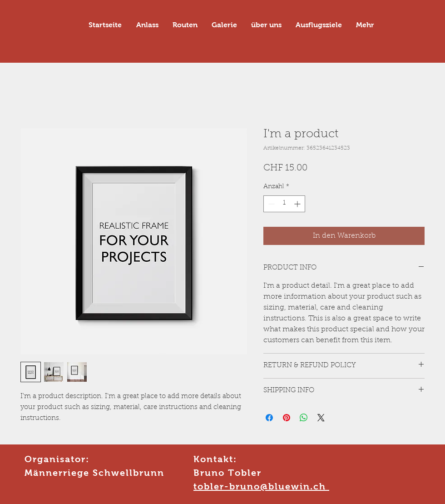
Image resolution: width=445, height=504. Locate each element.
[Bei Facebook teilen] (269, 418)
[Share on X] (321, 418)
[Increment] (298, 204)
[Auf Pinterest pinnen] (287, 418)
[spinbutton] (284, 204)
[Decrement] (270, 204)
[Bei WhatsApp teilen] (304, 418)
